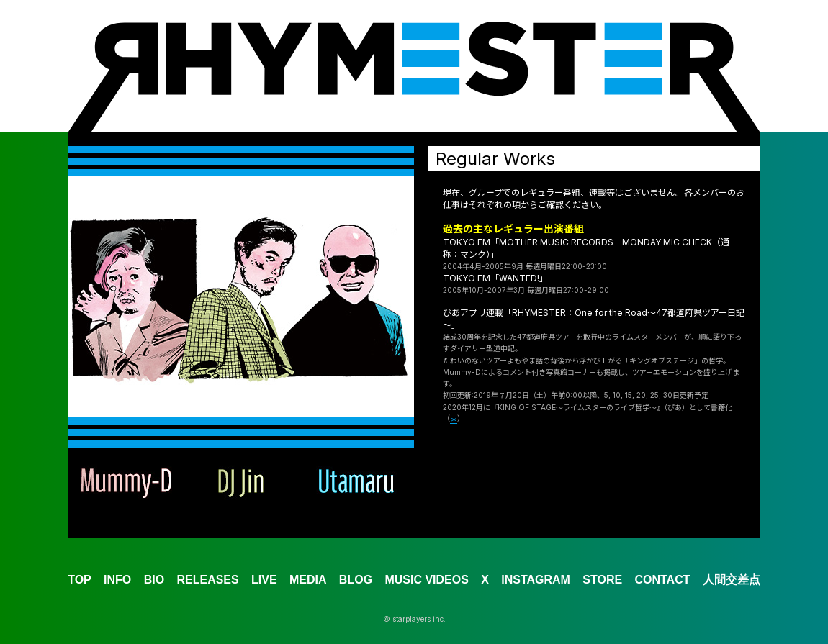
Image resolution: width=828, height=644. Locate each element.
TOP (80, 580)
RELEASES (207, 580)
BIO (154, 580)
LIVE (264, 580)
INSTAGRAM (536, 580)
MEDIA (308, 580)
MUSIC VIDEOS (426, 580)
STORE (602, 580)
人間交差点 (732, 580)
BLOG (356, 580)
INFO (117, 580)
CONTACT (662, 580)
